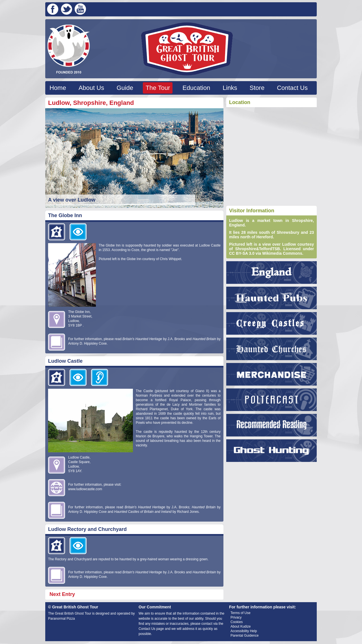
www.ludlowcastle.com (85, 489)
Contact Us (292, 88)
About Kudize (241, 626)
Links (230, 88)
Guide (125, 88)
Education (196, 88)
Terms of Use (241, 613)
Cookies (237, 622)
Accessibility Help (244, 631)
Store (257, 88)
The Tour (158, 88)
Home (58, 88)
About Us (91, 88)
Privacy (236, 617)
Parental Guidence (244, 636)
